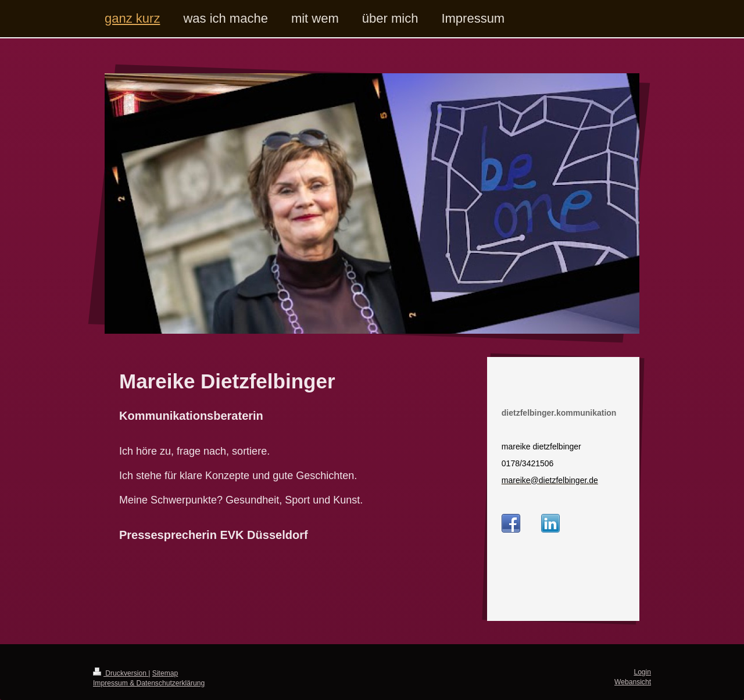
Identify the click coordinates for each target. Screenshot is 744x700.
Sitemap (165, 673)
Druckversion (121, 673)
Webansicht (633, 682)
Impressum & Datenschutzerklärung (149, 683)
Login (642, 672)
